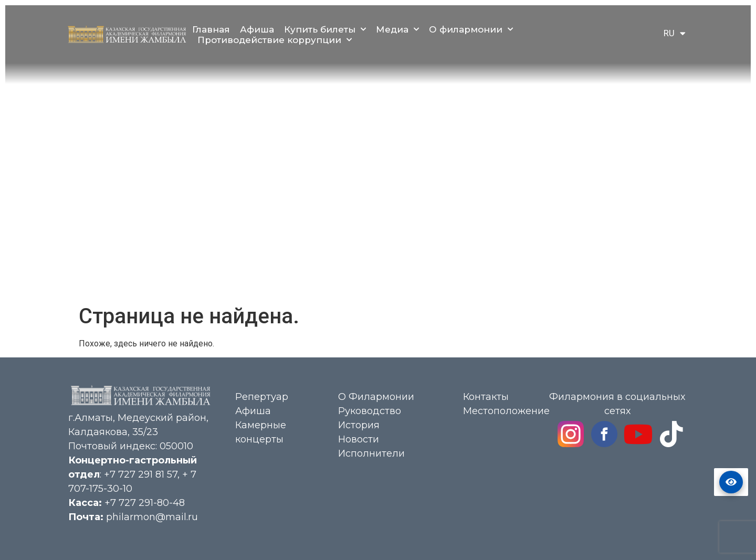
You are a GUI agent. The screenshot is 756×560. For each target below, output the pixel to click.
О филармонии (471, 29)
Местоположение (506, 411)
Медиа (397, 29)
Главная (211, 29)
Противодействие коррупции (275, 40)
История (359, 425)
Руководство (370, 411)
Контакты (486, 397)
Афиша (257, 29)
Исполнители (371, 453)
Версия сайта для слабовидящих (731, 482)
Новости (359, 439)
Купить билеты (325, 29)
